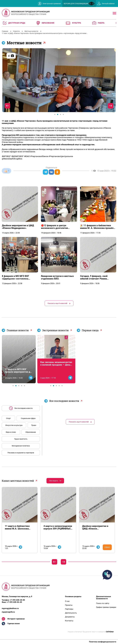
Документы (70, 617)
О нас (67, 601)
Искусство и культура (14, 425)
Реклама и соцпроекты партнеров (21, 453)
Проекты (69, 605)
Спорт (8, 418)
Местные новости (32, 31)
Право (34, 425)
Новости (16, 31)
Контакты (69, 621)
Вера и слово (11, 432)
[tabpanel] (59, 80)
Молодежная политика (21, 446)
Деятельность (71, 613)
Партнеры (69, 609)
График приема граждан (106, 607)
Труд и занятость (21, 439)
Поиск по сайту (103, 603)
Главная (5, 31)
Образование (31, 432)
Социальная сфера (28, 418)
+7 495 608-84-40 (14, 602)
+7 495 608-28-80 (17, 600)
